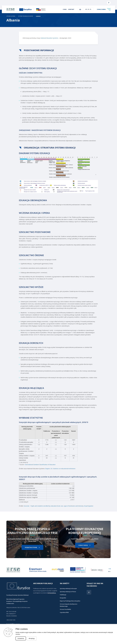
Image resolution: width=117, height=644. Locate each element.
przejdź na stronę (31, 547)
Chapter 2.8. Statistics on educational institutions (60, 469)
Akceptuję (32, 638)
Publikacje (63, 595)
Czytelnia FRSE (64, 612)
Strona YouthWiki (65, 609)
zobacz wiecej (83, 545)
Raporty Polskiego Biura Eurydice (70, 601)
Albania (38, 16)
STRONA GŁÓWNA (11, 16)
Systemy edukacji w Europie (26, 16)
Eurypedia (63, 598)
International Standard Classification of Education (40, 465)
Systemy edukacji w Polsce (68, 592)
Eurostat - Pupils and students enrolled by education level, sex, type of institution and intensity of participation (58, 506)
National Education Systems (49, 38)
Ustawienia (21, 638)
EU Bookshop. (52, 593)
